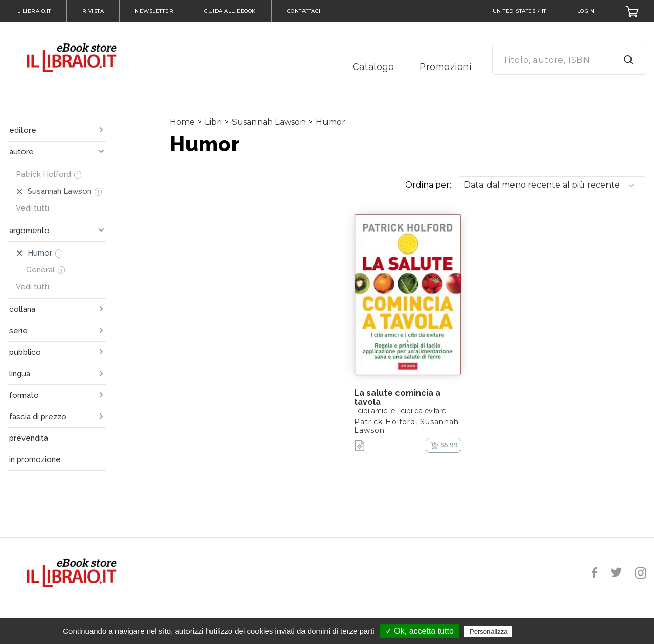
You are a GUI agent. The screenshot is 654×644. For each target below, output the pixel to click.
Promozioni (445, 67)
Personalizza (488, 631)
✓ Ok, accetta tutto (419, 631)
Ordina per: (428, 185)
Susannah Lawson (269, 122)
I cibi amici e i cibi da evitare (400, 411)
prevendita (29, 438)
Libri (213, 122)
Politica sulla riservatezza (558, 631)
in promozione (35, 459)
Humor (331, 122)
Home (182, 122)
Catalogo (373, 67)
